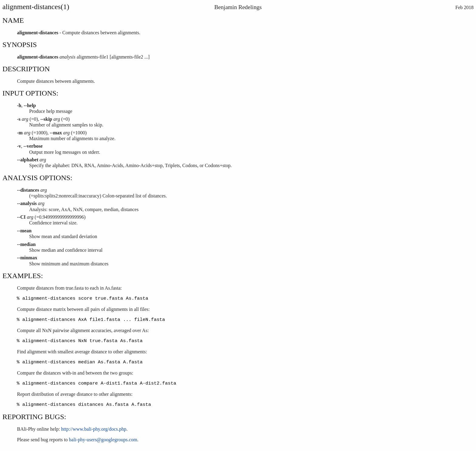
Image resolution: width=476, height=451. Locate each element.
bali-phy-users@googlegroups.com (103, 441)
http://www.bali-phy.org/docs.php (94, 430)
